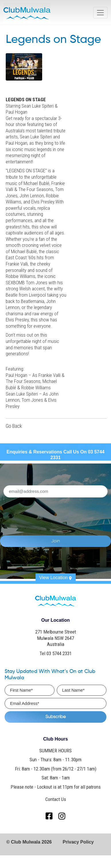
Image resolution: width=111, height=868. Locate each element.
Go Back (14, 426)
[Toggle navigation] (100, 13)
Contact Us (56, 799)
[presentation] (55, 513)
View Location (56, 578)
